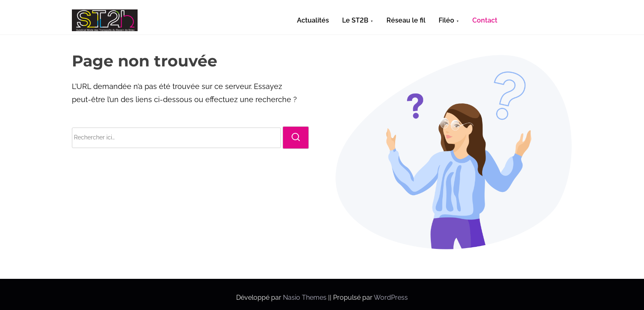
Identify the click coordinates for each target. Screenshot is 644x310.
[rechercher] (296, 137)
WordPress (391, 297)
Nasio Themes (306, 297)
